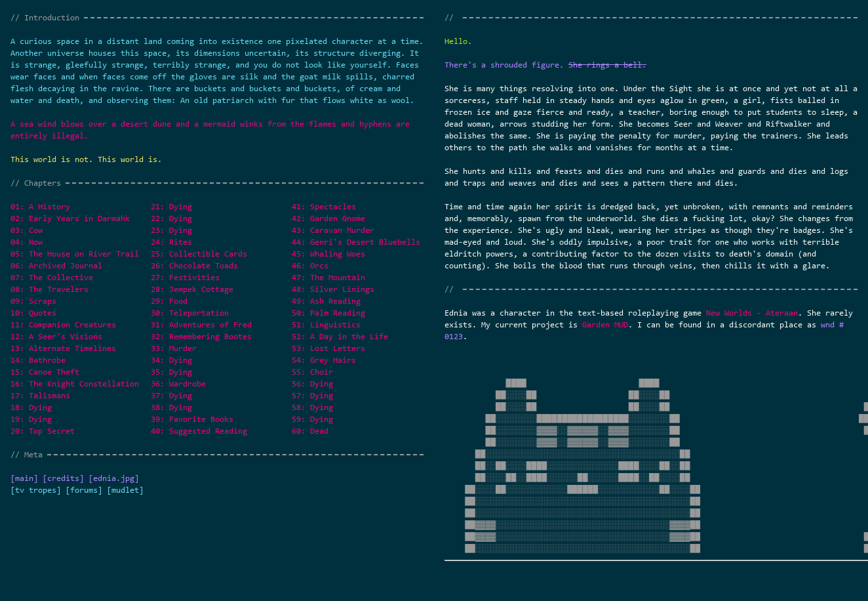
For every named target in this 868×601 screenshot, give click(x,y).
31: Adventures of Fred (201, 324)
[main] (24, 478)
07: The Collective (52, 277)
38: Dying (171, 407)
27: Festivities (185, 277)
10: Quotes (33, 313)
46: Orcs (310, 265)
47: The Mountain (328, 277)
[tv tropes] (36, 490)
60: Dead (310, 431)
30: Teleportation (190, 313)
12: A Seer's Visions (56, 336)
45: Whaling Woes (328, 254)
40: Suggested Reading (199, 431)
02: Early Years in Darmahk (70, 218)
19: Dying (31, 419)
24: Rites (171, 242)
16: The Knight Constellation (75, 383)
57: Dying (312, 395)
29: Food (169, 301)
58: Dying (312, 407)
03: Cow (27, 230)
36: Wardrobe (178, 383)
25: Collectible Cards (199, 254)
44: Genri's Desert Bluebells (356, 242)
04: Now (27, 242)
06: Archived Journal (56, 265)
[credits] (63, 478)
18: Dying (31, 407)
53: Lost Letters (328, 348)
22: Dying (171, 218)
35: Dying (171, 372)
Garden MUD (605, 324)
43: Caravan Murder (333, 230)
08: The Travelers (49, 289)
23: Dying (171, 230)
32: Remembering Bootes (201, 336)
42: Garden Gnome (328, 218)
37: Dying (171, 395)
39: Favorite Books (192, 419)
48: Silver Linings (333, 289)
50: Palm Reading (328, 313)
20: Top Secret (43, 431)
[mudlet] (125, 490)
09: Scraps (33, 301)
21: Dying (171, 206)
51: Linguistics (326, 324)
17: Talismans (40, 395)
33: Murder (174, 348)
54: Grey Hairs (324, 360)
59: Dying (312, 419)
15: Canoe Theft (45, 372)
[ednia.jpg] (114, 478)
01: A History (40, 206)
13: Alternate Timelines (63, 348)
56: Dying (312, 383)
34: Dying (171, 360)
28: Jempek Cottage (192, 289)
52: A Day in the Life (340, 336)
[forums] (84, 490)
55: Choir (312, 372)
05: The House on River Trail (75, 254)
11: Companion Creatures (63, 324)
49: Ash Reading (326, 301)
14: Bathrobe (38, 360)
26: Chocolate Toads (194, 265)
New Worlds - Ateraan (752, 313)
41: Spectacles (324, 206)
